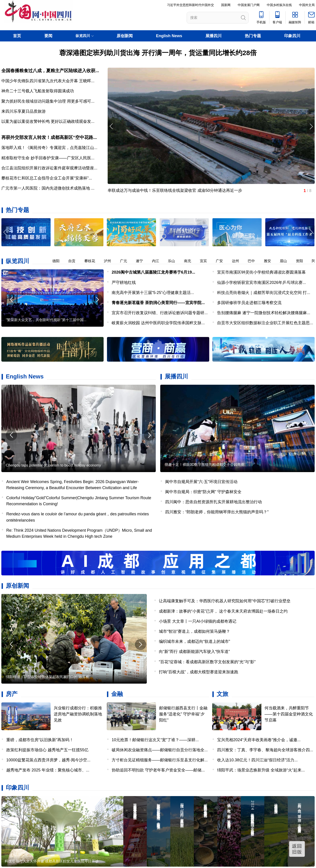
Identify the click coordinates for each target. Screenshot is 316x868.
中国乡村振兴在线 (279, 5)
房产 (12, 694)
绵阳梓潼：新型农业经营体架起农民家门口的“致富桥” (48, 677)
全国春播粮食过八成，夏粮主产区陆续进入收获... (50, 71)
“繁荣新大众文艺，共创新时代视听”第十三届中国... (46, 320)
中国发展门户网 (249, 5)
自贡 (74, 261)
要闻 (48, 36)
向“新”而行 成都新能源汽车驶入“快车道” (194, 652)
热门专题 (253, 36)
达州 (237, 261)
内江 (158, 261)
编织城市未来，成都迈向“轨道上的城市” (194, 641)
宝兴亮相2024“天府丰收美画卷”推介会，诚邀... (259, 740)
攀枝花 (92, 261)
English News (169, 36)
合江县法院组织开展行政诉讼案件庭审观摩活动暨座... (49, 168)
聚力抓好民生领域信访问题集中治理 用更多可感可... (48, 101)
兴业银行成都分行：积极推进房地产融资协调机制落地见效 (78, 714)
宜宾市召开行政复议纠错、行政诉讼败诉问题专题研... (160, 313)
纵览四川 (17, 261)
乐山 (173, 261)
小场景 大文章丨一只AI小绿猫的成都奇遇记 (198, 621)
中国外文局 (307, 5)
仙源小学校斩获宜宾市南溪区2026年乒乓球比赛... (262, 283)
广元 (126, 261)
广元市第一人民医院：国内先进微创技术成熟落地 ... (48, 188)
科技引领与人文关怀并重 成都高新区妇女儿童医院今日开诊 (52, 861)
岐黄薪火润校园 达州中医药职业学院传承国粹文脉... (158, 323)
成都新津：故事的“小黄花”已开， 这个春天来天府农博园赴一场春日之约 (223, 611)
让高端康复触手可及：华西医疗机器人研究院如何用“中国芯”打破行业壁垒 (225, 601)
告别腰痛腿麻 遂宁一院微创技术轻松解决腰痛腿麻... (264, 313)
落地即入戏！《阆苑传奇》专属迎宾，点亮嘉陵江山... (49, 148)
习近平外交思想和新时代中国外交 (190, 5)
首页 (17, 36)
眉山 (285, 261)
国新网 (226, 5)
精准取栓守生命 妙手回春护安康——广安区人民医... (48, 158)
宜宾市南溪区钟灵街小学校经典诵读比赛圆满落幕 (261, 272)
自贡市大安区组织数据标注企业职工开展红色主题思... (265, 323)
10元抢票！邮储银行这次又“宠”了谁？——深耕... (155, 740)
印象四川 (292, 36)
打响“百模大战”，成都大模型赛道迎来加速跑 (199, 672)
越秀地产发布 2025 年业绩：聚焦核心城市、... (48, 770)
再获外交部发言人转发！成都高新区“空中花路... (49, 137)
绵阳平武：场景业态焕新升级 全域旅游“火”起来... (261, 770)
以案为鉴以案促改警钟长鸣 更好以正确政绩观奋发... (48, 121)
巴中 (253, 261)
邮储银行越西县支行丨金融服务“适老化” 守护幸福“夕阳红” (183, 714)
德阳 (58, 261)
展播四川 (214, 36)
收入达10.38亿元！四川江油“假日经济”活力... (257, 760)
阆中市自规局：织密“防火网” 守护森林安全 (203, 492)
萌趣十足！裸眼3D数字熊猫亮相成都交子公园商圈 (205, 465)
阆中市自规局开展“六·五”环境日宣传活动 (201, 482)
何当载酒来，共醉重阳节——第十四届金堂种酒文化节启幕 (289, 714)
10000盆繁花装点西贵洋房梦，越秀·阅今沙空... (48, 760)
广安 (221, 261)
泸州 (109, 261)
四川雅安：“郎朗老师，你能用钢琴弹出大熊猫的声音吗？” (217, 512)
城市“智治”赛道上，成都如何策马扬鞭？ (194, 631)
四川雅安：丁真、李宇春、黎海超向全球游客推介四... (265, 750)
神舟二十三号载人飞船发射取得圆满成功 (38, 91)
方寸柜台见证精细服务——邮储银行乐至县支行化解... (160, 760)
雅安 (269, 261)
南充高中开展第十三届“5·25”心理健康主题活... (153, 293)
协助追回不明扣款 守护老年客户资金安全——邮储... (158, 770)
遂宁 (141, 261)
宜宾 (205, 261)
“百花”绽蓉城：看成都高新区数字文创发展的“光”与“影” (207, 662)
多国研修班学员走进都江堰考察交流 (249, 303)
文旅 (222, 694)
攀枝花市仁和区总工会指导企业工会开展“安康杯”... (47, 178)
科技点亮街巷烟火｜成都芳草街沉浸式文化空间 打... (264, 293)
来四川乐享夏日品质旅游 (23, 111)
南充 (190, 261)
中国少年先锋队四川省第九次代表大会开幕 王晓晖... (48, 81)
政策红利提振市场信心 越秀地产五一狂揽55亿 (47, 750)
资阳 (301, 261)
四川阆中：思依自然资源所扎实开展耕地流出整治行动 (214, 502)
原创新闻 (125, 36)
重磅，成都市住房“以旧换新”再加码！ (40, 740)
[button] (311, 232)
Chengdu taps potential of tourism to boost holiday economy (53, 465)
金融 (117, 694)
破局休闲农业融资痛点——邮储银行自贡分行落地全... (160, 750)
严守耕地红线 (124, 283)
